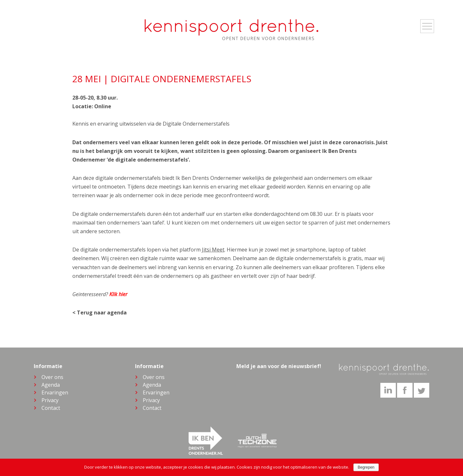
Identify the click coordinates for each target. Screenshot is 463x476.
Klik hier (118, 294)
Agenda (51, 385)
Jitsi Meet (213, 250)
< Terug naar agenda (100, 313)
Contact (51, 408)
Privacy (50, 400)
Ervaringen (55, 392)
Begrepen (366, 467)
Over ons (52, 377)
